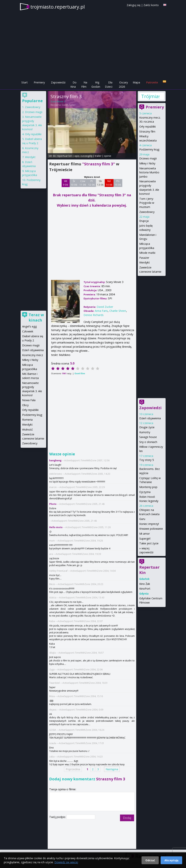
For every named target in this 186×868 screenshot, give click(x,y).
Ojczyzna (145, 492)
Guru (142, 519)
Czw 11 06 (83, 183)
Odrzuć (150, 860)
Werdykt (145, 262)
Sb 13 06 (100, 183)
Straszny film (147, 131)
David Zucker (69, 105)
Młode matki (147, 253)
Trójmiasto (150, 96)
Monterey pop (148, 487)
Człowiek (28, 331)
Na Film (84, 84)
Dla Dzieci (109, 84)
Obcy (25, 405)
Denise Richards (94, 315)
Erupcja (144, 221)
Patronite (152, 82)
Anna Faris (101, 311)
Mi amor (145, 534)
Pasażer (144, 258)
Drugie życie (147, 427)
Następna (112, 769)
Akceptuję (171, 860)
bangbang (55, 460)
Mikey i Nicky (147, 163)
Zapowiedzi (58, 82)
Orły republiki (147, 126)
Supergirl (145, 539)
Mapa (136, 82)
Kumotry (145, 432)
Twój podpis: (58, 817)
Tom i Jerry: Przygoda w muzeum (147, 203)
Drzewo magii (148, 158)
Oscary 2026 (123, 84)
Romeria (27, 420)
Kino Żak (145, 584)
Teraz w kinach (36, 317)
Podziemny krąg (149, 149)
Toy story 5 (147, 460)
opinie (108, 156)
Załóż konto (151, 5)
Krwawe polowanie (151, 529)
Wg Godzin (96, 84)
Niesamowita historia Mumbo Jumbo (149, 172)
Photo (53, 504)
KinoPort (145, 589)
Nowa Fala (29, 400)
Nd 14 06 (109, 183)
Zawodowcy (147, 212)
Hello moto (56, 527)
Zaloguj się (134, 5)
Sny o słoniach (148, 442)
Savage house (148, 437)
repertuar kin (64, 156)
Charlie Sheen (118, 311)
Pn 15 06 (118, 183)
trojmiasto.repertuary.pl (58, 7)
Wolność (27, 430)
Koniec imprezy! (149, 524)
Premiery (39, 82)
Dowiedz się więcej (66, 862)
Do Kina (73, 84)
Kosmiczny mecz (33, 355)
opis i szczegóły (83, 156)
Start (25, 82)
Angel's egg (29, 326)
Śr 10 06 (74, 183)
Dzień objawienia (150, 418)
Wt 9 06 (66, 183)
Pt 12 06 (91, 183)
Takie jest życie (149, 543)
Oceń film (80, 373)
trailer (98, 156)
